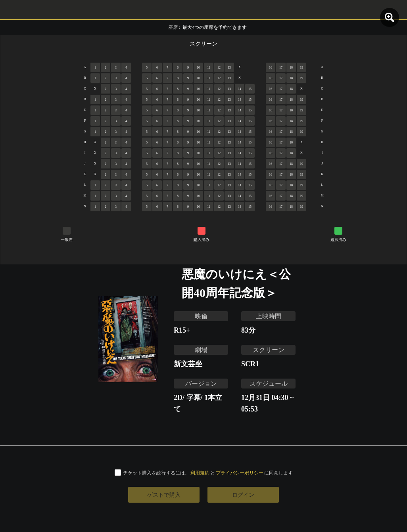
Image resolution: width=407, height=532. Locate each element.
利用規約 (200, 473)
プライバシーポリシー (240, 473)
